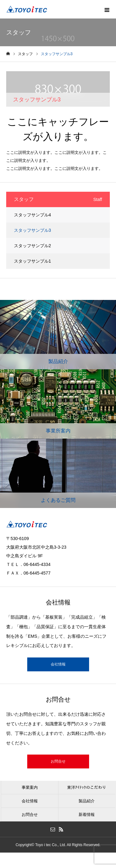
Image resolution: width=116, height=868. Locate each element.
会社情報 (58, 664)
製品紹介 (87, 801)
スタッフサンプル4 (32, 215)
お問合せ (58, 761)
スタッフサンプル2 (32, 246)
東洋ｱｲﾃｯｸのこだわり (87, 787)
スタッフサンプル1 (32, 261)
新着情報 (87, 815)
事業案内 (30, 787)
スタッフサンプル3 (32, 230)
